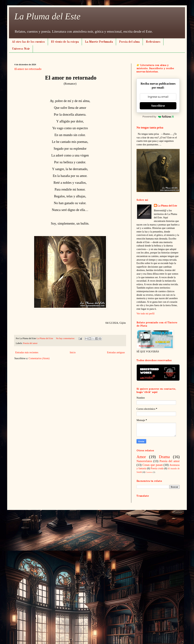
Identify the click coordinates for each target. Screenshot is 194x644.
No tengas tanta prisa (150, 128)
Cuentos (149, 472)
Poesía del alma (129, 42)
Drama (164, 457)
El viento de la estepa (65, 42)
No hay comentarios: (66, 338)
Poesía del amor (30, 343)
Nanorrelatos (144, 461)
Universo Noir (21, 49)
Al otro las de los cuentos (28, 42)
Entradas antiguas (116, 352)
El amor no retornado (28, 69)
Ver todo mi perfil (145, 314)
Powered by (158, 117)
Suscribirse (158, 106)
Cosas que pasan (153, 465)
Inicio (73, 352)
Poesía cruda (157, 468)
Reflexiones (153, 42)
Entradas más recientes (27, 352)
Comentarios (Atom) (39, 358)
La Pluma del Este (47, 16)
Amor (141, 457)
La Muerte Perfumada (99, 42)
